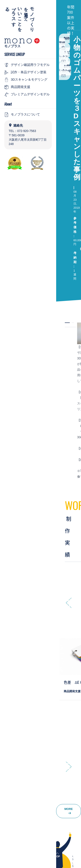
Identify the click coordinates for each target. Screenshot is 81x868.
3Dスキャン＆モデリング (26, 80)
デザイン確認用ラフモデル (27, 65)
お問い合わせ (65, 71)
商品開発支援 (17, 87)
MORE (69, 811)
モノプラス (12, 46)
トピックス (64, 57)
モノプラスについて (22, 115)
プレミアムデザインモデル (27, 94)
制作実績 (64, 43)
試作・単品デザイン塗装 (25, 72)
